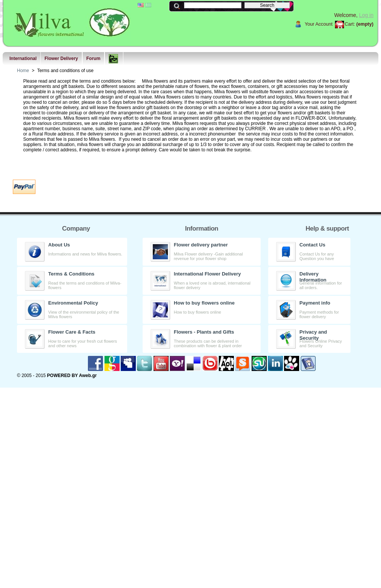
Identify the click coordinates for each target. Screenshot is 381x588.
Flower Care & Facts (72, 332)
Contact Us (313, 245)
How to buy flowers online (204, 303)
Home (23, 71)
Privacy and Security (313, 335)
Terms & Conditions (71, 274)
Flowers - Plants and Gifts (204, 332)
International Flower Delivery (207, 274)
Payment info (315, 303)
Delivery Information (313, 277)
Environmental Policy (73, 303)
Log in (366, 15)
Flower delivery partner (201, 245)
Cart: (350, 24)
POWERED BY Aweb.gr (72, 376)
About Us (59, 245)
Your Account (319, 24)
